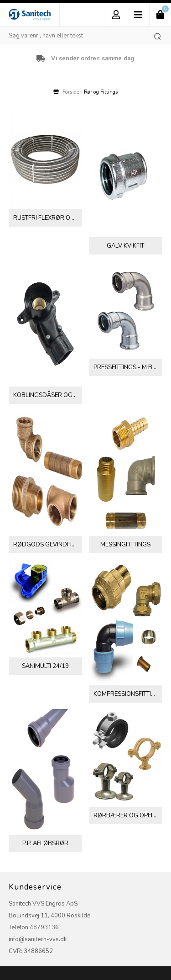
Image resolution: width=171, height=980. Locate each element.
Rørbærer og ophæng (128, 816)
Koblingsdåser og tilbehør (48, 395)
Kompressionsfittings (128, 694)
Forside (71, 92)
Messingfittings (125, 545)
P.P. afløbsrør (45, 843)
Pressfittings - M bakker (128, 367)
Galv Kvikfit (125, 246)
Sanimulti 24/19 (45, 666)
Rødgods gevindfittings (48, 545)
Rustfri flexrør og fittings (48, 218)
